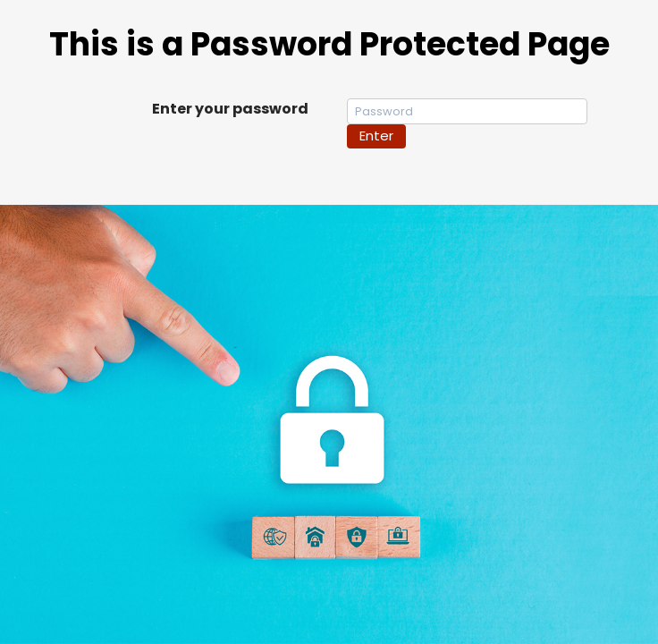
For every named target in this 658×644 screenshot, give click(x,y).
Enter (376, 136)
